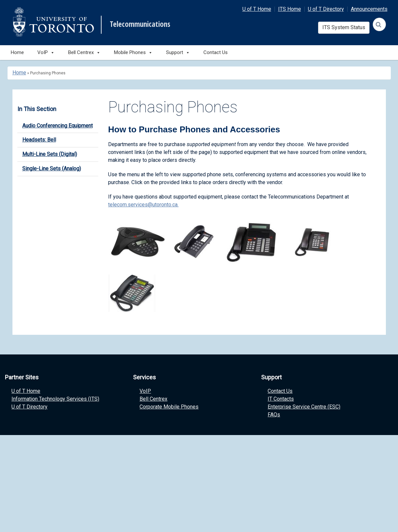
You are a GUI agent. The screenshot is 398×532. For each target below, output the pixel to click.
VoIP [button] (46, 53)
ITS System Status (344, 27)
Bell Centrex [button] (84, 53)
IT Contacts (281, 399)
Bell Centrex (153, 399)
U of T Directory (326, 9)
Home (17, 52)
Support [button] (178, 53)
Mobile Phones (133, 53)
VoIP (145, 391)
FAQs (274, 415)
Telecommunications (140, 24)
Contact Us (216, 52)
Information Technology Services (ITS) (55, 399)
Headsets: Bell (39, 140)
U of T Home (257, 9)
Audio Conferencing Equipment (57, 126)
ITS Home (290, 9)
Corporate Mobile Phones (169, 407)
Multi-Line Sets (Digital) (50, 154)
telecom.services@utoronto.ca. (143, 205)
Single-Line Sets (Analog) (52, 169)
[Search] (379, 24)
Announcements (369, 9)
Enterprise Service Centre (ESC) (304, 407)
